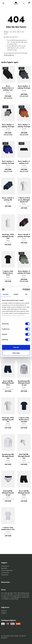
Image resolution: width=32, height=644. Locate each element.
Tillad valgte (16, 353)
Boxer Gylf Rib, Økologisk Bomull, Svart (24, 493)
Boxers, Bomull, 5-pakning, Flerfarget (24, 235)
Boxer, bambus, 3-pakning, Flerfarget (8, 162)
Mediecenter (5, 575)
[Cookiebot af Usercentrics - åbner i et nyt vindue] (23, 290)
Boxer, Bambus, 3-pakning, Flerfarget (24, 87)
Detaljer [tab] (16, 294)
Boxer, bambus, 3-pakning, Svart (24, 162)
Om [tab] (26, 294)
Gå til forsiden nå (9, 55)
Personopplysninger (7, 570)
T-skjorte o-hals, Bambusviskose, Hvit (8, 529)
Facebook (4, 611)
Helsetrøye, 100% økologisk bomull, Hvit (8, 236)
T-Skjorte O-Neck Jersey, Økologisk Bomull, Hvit (24, 200)
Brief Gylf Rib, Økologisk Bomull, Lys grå (8, 493)
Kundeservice (5, 566)
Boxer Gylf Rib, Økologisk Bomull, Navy (8, 383)
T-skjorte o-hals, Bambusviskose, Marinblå (24, 420)
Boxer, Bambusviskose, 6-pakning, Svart (8, 88)
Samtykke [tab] (6, 294)
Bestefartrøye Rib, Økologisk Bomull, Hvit (8, 456)
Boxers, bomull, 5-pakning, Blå (8, 199)
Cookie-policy (5, 573)
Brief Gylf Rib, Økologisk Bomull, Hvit (24, 456)
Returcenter (6, 582)
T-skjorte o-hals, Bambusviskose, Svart (8, 273)
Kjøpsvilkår (4, 568)
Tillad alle (16, 347)
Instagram (4, 613)
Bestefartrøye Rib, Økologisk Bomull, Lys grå (24, 383)
